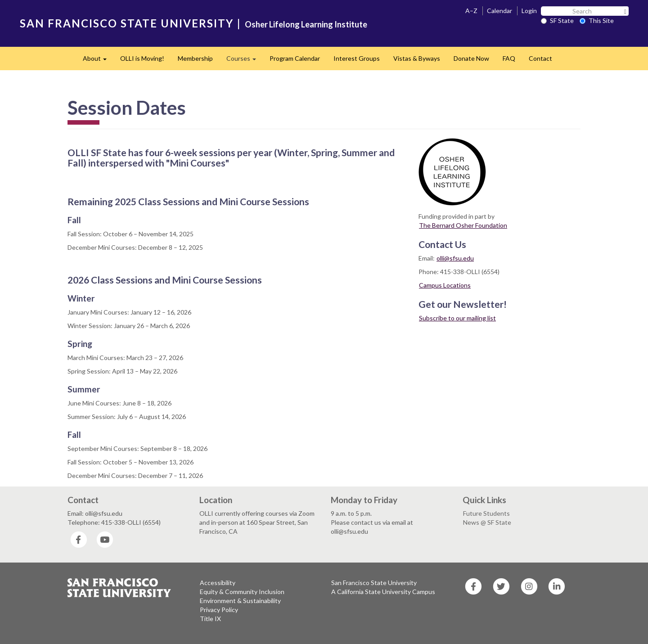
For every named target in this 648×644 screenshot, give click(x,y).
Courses (245, 61)
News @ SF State (487, 522)
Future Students (486, 513)
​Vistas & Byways (417, 58)
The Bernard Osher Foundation (463, 225)
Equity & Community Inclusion (242, 592)
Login (529, 11)
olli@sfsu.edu (455, 258)
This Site (597, 20)
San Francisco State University (374, 583)
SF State (557, 20)
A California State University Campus (383, 592)
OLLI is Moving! (142, 58)
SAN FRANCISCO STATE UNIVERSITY (127, 23)
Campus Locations (445, 285)
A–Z (471, 11)
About (98, 61)
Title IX (210, 619)
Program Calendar (295, 58)
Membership (195, 58)
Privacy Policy (219, 610)
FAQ (509, 58)
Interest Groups (357, 58)
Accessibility (218, 583)
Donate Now (471, 58)
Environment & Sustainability (240, 601)
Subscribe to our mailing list (457, 318)
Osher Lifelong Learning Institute (306, 24)
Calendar (499, 11)
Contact (540, 58)
